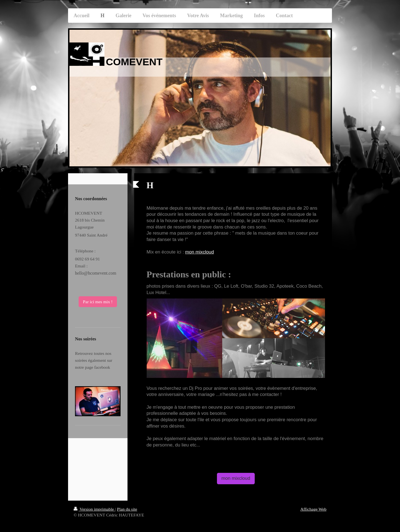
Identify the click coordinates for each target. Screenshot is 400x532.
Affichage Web (313, 509)
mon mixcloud (199, 252)
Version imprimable (94, 509)
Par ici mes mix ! (98, 302)
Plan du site (127, 509)
